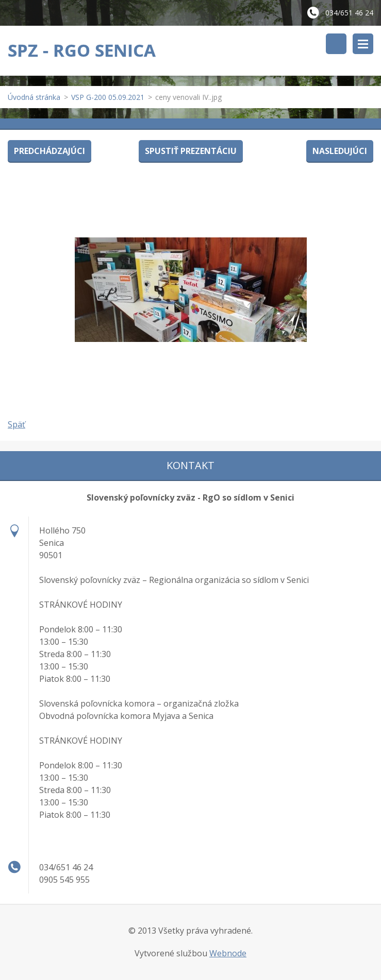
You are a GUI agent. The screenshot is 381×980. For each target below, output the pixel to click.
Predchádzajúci (49, 151)
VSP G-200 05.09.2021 (108, 97)
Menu (363, 44)
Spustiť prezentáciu (191, 151)
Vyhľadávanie (336, 44)
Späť (16, 424)
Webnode (228, 953)
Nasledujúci (340, 151)
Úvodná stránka (34, 97)
